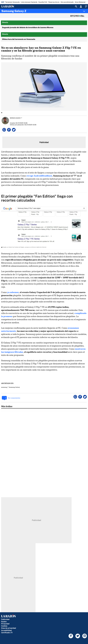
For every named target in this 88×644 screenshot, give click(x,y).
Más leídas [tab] (7, 406)
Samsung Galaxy (14, 387)
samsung (4, 387)
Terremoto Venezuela (12, 2)
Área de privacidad (9, 628)
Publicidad (5, 619)
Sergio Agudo (15, 118)
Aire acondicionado (67, 2)
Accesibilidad (6, 630)
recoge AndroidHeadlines (39, 176)
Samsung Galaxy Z (14, 11)
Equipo (4, 622)
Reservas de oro (54, 2)
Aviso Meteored (80, 2)
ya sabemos (13, 292)
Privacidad (5, 624)
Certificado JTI (7, 633)
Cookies (4, 626)
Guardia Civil (43, 2)
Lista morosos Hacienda (29, 2)
